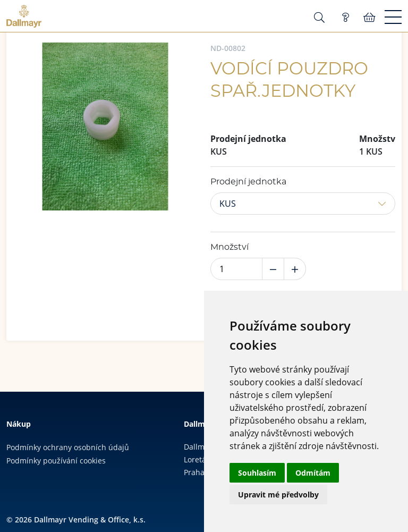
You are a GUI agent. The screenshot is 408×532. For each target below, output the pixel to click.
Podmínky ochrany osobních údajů (68, 447)
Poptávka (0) (345, 18)
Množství (229, 247)
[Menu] (393, 18)
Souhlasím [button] (257, 473)
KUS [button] (228, 204)
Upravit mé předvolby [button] (278, 495)
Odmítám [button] (313, 473)
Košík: (369, 18)
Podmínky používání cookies (56, 461)
